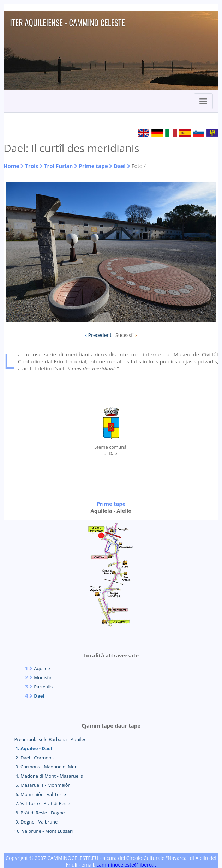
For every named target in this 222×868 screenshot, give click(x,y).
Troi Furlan (59, 166)
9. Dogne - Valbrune (36, 822)
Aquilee (42, 668)
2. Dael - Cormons (34, 758)
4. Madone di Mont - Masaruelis (48, 776)
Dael (120, 166)
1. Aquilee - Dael (33, 748)
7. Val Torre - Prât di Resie (42, 803)
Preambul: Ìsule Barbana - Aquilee (50, 739)
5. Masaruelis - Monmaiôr (42, 785)
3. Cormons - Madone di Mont (47, 767)
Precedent (100, 335)
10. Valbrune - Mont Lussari (43, 831)
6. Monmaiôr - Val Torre (40, 794)
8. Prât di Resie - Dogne (39, 813)
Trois (32, 166)
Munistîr (43, 677)
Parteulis (43, 687)
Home (11, 166)
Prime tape (93, 166)
